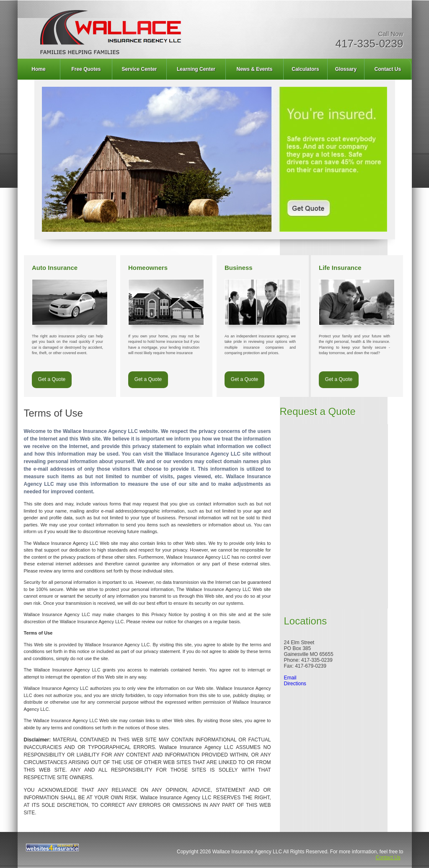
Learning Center (196, 69)
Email (290, 678)
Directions (295, 684)
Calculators (305, 69)
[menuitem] (39, 69)
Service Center (139, 69)
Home (38, 69)
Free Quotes (86, 69)
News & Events (254, 69)
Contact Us (388, 69)
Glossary (346, 69)
